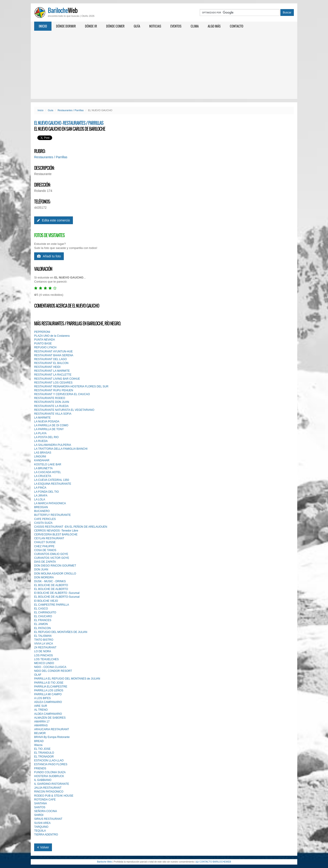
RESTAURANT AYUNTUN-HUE (53, 351)
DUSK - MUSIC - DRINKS (50, 581)
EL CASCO (41, 609)
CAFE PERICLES (45, 519)
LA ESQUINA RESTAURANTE (53, 484)
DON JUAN (41, 569)
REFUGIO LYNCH (45, 347)
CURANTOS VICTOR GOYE (52, 558)
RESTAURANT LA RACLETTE (53, 375)
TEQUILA (40, 831)
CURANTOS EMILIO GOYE (51, 554)
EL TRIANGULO (44, 753)
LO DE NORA (43, 651)
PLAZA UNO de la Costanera (52, 336)
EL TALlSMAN (43, 636)
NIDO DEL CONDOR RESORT (53, 671)
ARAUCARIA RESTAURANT (52, 729)
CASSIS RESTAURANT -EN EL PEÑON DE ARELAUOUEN (71, 527)
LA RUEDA (41, 441)
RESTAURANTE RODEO (50, 398)
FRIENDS (40, 768)
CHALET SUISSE (45, 542)
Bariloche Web (104, 862)
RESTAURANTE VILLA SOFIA (53, 414)
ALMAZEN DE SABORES (50, 718)
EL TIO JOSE (42, 749)
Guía (137, 26)
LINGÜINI (40, 457)
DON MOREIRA (44, 577)
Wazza (38, 745)
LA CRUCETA (43, 476)
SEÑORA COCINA (46, 811)
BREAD (39, 741)
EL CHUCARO (43, 616)
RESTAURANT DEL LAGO (50, 359)
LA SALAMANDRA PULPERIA (53, 445)
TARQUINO (41, 827)
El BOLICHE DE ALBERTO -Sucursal (57, 593)
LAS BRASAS (43, 453)
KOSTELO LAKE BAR (48, 464)
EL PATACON (42, 628)
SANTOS (40, 807)
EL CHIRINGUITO (45, 612)
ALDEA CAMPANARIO (48, 714)
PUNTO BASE (43, 344)
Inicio (43, 26)
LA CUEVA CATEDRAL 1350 (52, 480)
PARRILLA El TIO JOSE (49, 683)
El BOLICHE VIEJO (46, 601)
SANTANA (41, 803)
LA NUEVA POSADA (47, 421)
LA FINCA (40, 488)
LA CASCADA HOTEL (48, 472)
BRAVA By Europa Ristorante (52, 737)
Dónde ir (91, 26)
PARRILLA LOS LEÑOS (49, 690)
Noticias (155, 26)
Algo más (214, 26)
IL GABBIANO (43, 780)
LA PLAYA (40, 433)
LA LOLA (40, 499)
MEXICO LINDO (44, 663)
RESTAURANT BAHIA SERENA (54, 355)
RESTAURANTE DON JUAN (52, 402)
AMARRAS (41, 725)
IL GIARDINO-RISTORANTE (52, 784)
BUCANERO (42, 511)
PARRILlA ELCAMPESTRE (51, 687)
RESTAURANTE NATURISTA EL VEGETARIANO (64, 410)
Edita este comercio (54, 220)
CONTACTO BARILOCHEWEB (214, 862)
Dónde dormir (66, 26)
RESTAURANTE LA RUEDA (51, 406)
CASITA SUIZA (43, 523)
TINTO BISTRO (44, 640)
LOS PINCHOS (44, 655)
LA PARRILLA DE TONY (49, 429)
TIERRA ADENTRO (46, 835)
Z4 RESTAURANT (45, 647)
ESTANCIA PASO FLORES (51, 764)
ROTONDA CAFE (45, 800)
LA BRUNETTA (43, 468)
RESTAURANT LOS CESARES (53, 383)
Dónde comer (115, 26)
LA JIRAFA (41, 496)
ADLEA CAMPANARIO (48, 702)
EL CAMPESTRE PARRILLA (52, 605)
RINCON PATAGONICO (49, 792)
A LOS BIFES (42, 698)
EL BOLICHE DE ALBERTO (51, 585)
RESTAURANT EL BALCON (51, 363)
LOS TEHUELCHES (46, 659)
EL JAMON (41, 624)
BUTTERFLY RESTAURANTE (53, 515)
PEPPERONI (42, 332)
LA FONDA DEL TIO (46, 492)
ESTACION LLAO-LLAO (49, 760)
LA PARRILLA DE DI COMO (51, 425)
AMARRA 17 (42, 722)
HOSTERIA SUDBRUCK (49, 776)
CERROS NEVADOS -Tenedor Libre (56, 531)
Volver (43, 847)
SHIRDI (39, 815)
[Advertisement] (164, 65)
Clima (195, 26)
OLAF (38, 675)
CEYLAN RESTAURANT (49, 538)
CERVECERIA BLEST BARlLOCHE (56, 534)
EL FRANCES (43, 620)
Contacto (237, 26)
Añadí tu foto (49, 256)
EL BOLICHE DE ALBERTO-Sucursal (57, 597)
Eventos (176, 26)
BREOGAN (41, 507)
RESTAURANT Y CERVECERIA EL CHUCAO (62, 394)
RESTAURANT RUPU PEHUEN (54, 390)
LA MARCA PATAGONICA (50, 503)
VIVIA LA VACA (44, 644)
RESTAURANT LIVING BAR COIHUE (57, 379)
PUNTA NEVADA (45, 340)
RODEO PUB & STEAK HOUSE (54, 796)
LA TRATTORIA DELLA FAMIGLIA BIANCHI (61, 449)
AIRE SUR (41, 706)
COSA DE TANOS (45, 550)
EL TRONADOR (44, 757)
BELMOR (40, 733)
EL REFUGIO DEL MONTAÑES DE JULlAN (61, 632)
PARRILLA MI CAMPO (48, 694)
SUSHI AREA (42, 823)
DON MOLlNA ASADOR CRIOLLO (55, 574)
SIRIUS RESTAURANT (48, 819)
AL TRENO (41, 710)
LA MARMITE (42, 418)
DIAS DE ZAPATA (45, 562)
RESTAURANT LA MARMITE (52, 371)
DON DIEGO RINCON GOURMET (55, 566)
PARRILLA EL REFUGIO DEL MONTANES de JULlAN (67, 679)
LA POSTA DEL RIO (46, 437)
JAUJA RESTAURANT (48, 788)
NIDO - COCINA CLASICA (50, 667)
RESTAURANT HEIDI (47, 367)
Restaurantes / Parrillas (71, 110)
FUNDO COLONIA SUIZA (50, 772)
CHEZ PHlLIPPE (44, 546)
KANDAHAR (42, 460)
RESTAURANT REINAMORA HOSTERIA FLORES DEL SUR (71, 386)
